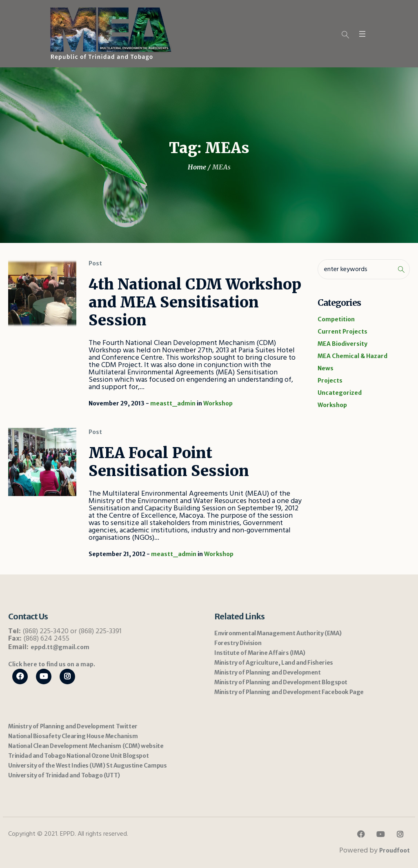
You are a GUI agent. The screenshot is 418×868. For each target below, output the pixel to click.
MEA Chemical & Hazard (352, 356)
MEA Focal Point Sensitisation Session (169, 462)
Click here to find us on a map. (52, 664)
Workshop (218, 403)
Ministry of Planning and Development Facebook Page (289, 692)
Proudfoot (395, 850)
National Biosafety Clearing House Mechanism (73, 736)
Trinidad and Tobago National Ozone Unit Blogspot (78, 756)
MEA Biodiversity (342, 344)
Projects (330, 381)
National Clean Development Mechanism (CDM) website (86, 746)
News (326, 368)
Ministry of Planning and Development (268, 672)
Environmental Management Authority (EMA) (278, 633)
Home (197, 167)
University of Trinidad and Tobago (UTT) (64, 775)
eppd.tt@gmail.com (60, 647)
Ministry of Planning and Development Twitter (73, 726)
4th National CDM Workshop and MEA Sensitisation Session (195, 302)
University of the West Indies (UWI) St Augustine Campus (87, 766)
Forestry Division (238, 643)
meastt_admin (173, 403)
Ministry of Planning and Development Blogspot (281, 682)
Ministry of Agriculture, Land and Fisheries (274, 663)
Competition (336, 319)
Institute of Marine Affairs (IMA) (260, 653)
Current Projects (342, 332)
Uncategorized (340, 393)
